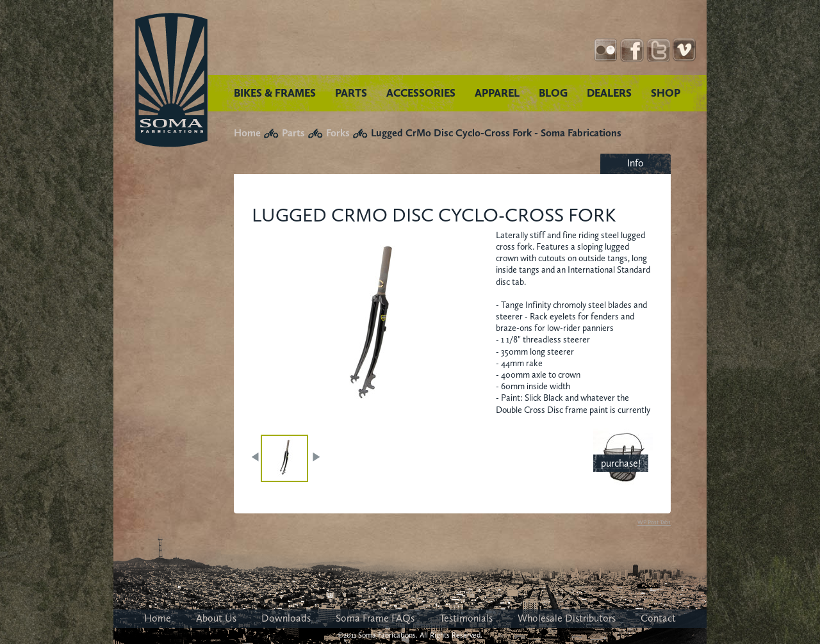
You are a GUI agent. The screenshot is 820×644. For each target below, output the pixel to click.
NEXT (316, 457)
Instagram (606, 50)
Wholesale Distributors (567, 618)
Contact (658, 618)
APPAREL (497, 93)
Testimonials (466, 618)
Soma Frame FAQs (375, 618)
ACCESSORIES (421, 93)
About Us (216, 618)
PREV (256, 457)
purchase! (621, 463)
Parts (293, 133)
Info (635, 163)
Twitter (658, 50)
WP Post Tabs (654, 522)
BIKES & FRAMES (275, 93)
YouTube (685, 50)
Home (247, 133)
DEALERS (609, 93)
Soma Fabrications (171, 80)
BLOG (553, 93)
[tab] (635, 164)
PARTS (351, 93)
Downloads (286, 618)
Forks (338, 133)
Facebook (632, 50)
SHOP (666, 93)
